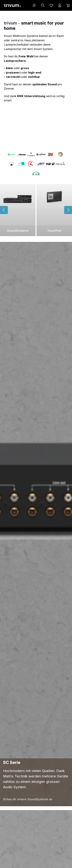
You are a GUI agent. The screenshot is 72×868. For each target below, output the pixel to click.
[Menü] (34, 5)
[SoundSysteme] (18, 210)
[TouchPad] (54, 210)
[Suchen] (43, 5)
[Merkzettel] (51, 5)
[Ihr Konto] (60, 5)
